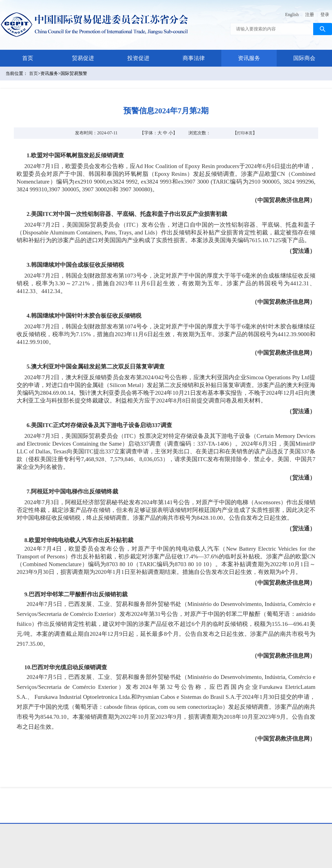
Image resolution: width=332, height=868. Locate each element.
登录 (325, 15)
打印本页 (245, 133)
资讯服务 (249, 58)
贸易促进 (83, 58)
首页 (28, 58)
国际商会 (304, 58)
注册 (310, 15)
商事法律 (194, 58)
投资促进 (138, 58)
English (292, 15)
